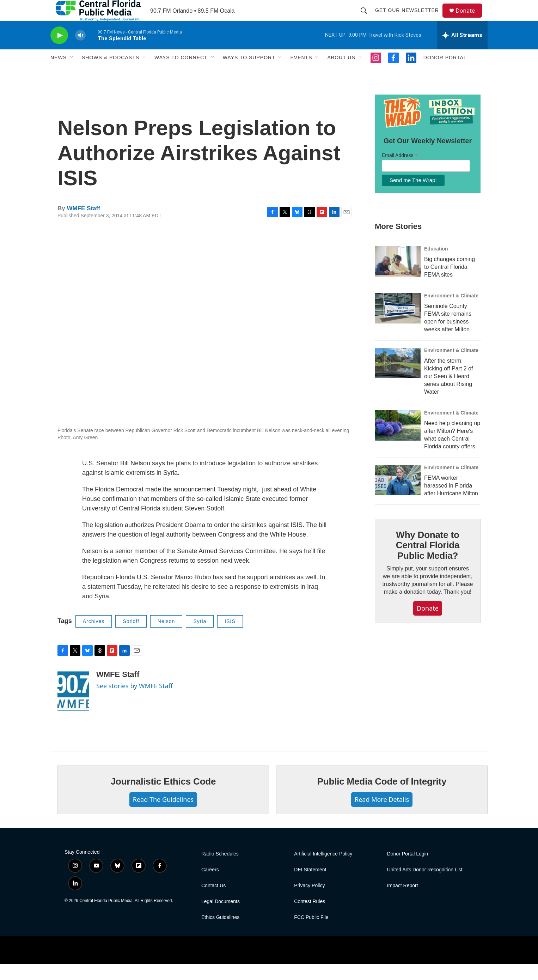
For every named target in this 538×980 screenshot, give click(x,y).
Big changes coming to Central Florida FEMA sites (450, 283)
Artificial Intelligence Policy (323, 870)
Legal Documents (221, 917)
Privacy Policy (309, 902)
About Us (341, 73)
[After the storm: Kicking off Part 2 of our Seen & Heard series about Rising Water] (398, 379)
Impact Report (403, 902)
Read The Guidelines (163, 815)
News (59, 73)
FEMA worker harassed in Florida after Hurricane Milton (451, 501)
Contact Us (213, 902)
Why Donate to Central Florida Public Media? (428, 561)
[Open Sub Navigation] (72, 73)
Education (436, 265)
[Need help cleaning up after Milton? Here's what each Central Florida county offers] (398, 441)
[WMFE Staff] (73, 707)
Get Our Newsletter (410, 18)
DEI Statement (310, 886)
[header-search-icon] (367, 18)
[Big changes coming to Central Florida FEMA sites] (398, 277)
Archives (94, 637)
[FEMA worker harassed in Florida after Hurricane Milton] (398, 496)
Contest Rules (310, 917)
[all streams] (462, 51)
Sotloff (131, 637)
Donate (470, 19)
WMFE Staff (83, 224)
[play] (59, 51)
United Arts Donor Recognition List (425, 886)
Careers (210, 886)
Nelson (166, 637)
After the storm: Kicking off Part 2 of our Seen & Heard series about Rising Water (448, 392)
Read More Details (382, 815)
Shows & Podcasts (111, 73)
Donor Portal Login (408, 870)
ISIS (230, 637)
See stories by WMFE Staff (134, 702)
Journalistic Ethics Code (163, 797)
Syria (200, 637)
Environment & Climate (451, 311)
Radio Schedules (220, 870)
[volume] (80, 51)
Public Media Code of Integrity (382, 797)
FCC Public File (311, 933)
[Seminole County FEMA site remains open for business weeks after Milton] (398, 324)
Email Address (400, 171)
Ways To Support (249, 73)
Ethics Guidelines (220, 933)
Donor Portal (445, 73)
